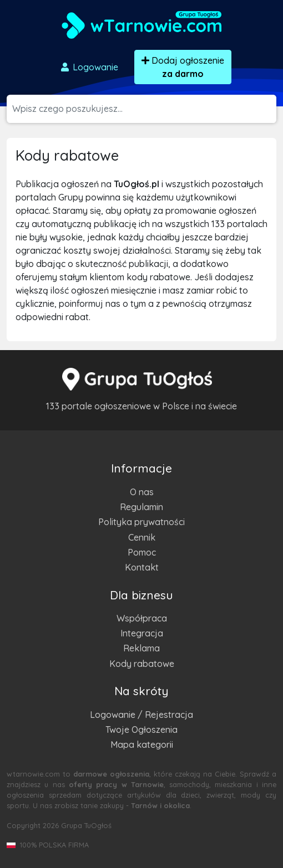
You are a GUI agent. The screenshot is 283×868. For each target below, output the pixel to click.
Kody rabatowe (142, 664)
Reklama (141, 648)
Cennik (142, 537)
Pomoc (142, 552)
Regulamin (141, 507)
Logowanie (89, 67)
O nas (142, 492)
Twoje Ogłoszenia (141, 730)
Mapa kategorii (142, 744)
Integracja (142, 633)
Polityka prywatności (141, 522)
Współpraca (142, 618)
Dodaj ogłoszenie (183, 67)
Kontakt (142, 567)
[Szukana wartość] (144, 109)
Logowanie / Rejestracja (141, 715)
